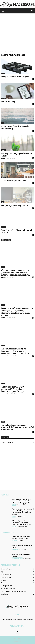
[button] (32, 11)
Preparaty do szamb (17, 558)
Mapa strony (17, 638)
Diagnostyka (5, 583)
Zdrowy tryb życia (6, 569)
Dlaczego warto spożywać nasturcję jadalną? (17, 155)
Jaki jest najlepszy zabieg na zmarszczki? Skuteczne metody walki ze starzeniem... (17, 427)
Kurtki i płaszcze (6, 575)
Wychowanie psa (6, 577)
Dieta (3, 384)
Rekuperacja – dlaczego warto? (15, 205)
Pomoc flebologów (9, 101)
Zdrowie (3, 98)
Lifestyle (14, 540)
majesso (3, 79)
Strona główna (5, 52)
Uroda (3, 267)
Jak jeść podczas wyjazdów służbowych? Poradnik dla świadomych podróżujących (13, 389)
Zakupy (3, 177)
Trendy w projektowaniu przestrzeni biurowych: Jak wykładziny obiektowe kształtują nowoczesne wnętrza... (17, 312)
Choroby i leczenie (6, 586)
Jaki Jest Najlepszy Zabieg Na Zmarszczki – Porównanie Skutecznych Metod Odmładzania (16, 351)
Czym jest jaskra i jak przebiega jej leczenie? (16, 231)
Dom (3, 123)
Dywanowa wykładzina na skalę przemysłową (15, 127)
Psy (2, 572)
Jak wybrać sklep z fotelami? (13, 180)
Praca (3, 73)
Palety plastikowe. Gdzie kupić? (15, 77)
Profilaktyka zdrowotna (8, 588)
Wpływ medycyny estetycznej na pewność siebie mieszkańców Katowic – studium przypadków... (16, 272)
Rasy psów (15, 549)
